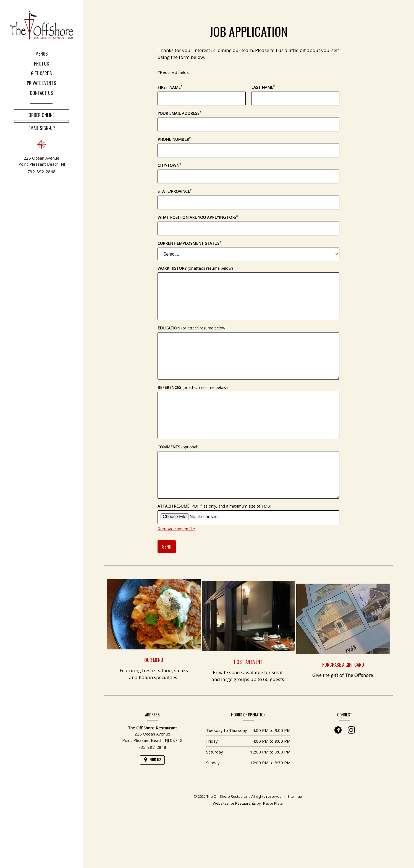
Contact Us (41, 93)
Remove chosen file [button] (176, 529)
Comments (178, 447)
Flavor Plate (273, 803)
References (193, 387)
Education (192, 328)
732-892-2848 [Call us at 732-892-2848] (41, 171)
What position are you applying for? (198, 217)
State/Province (175, 191)
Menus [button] (42, 54)
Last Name (263, 87)
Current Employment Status (189, 243)
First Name (170, 87)
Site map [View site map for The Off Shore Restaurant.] (295, 796)
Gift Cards (41, 73)
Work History (195, 268)
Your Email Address (179, 113)
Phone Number (174, 139)
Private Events (41, 83)
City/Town (169, 165)
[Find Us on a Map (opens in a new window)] (152, 760)
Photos (42, 63)
